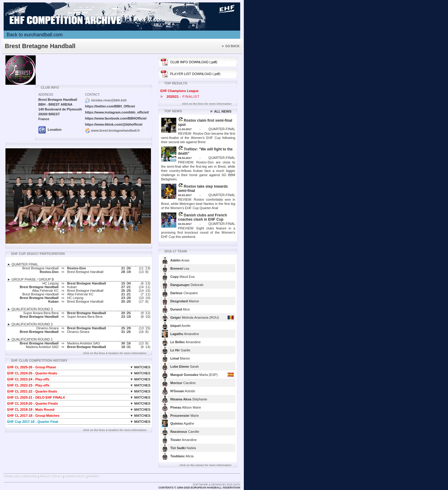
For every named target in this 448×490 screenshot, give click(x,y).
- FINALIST (180, 97)
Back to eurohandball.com (35, 35)
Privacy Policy (51, 476)
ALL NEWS (221, 111)
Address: (46, 95)
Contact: (92, 95)
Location (50, 130)
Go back (231, 46)
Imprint (94, 476)
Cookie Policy (75, 476)
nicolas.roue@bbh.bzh (109, 100)
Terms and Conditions (21, 476)
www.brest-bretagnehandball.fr (116, 130)
